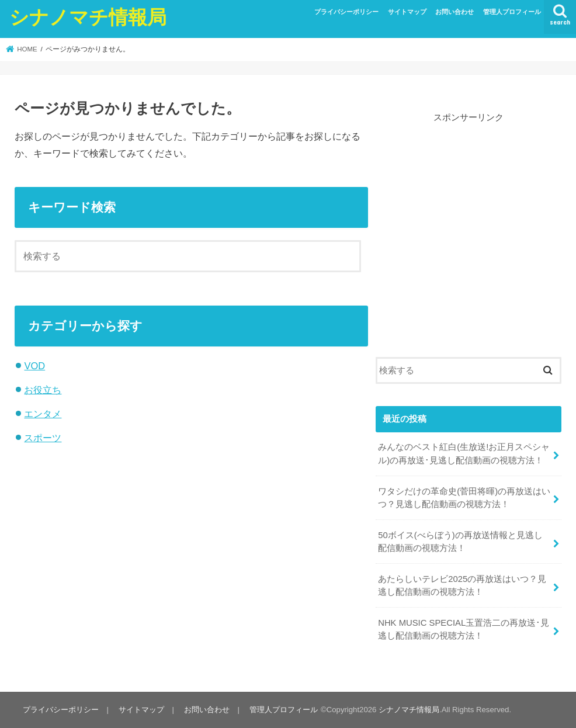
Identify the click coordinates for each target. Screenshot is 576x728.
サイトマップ (407, 12)
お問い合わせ (454, 12)
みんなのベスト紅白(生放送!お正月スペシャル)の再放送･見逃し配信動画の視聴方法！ (464, 453)
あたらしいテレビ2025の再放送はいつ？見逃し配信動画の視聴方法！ (462, 585)
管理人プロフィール (512, 12)
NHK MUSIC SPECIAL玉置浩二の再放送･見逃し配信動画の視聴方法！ (464, 629)
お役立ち (43, 390)
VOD (34, 366)
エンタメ (43, 414)
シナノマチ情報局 (88, 17)
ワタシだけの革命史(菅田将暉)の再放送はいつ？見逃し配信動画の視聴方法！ (464, 498)
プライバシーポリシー (346, 12)
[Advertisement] (469, 223)
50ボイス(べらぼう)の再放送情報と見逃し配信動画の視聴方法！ (460, 542)
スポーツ (43, 438)
